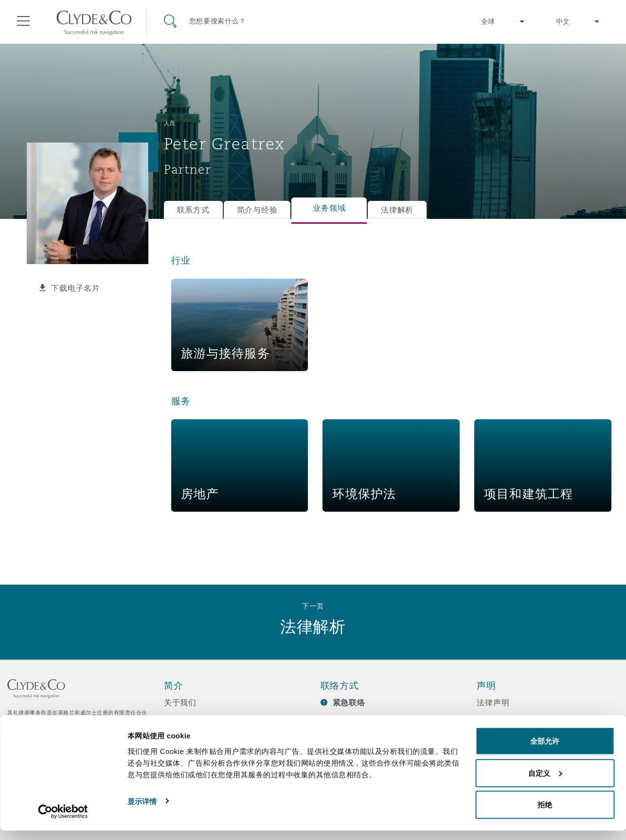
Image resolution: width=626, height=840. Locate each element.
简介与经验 (257, 210)
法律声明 (493, 702)
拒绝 (545, 814)
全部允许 (545, 750)
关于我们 (180, 702)
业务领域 (329, 208)
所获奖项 (180, 719)
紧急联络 (349, 703)
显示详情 (142, 810)
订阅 (329, 720)
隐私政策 (493, 719)
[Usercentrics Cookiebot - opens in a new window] (63, 821)
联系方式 (193, 210)
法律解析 (397, 210)
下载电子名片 (75, 288)
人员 (170, 123)
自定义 (545, 782)
